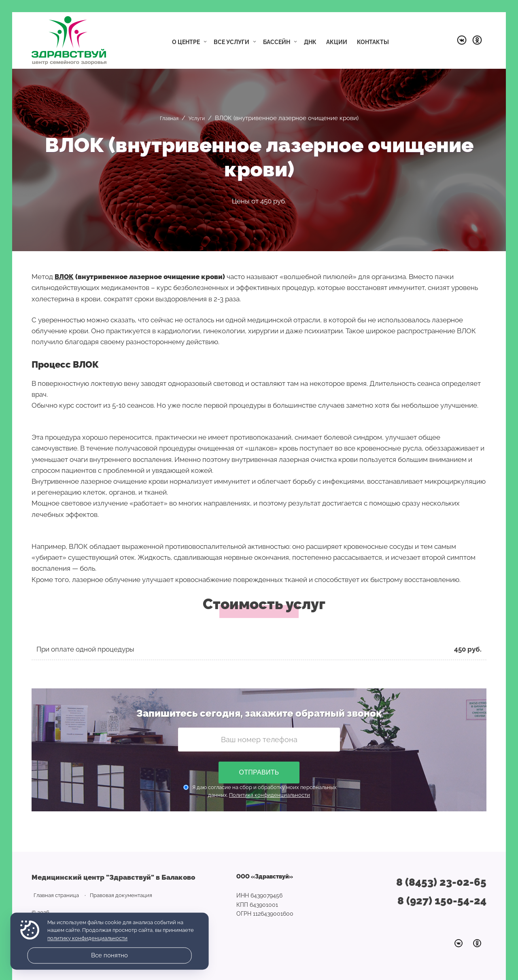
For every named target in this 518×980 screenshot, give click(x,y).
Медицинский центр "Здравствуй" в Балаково (69, 40)
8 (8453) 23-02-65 (441, 882)
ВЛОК (65, 277)
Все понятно (109, 955)
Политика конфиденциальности (270, 795)
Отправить (259, 772)
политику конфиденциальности (87, 938)
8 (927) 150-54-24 (442, 901)
